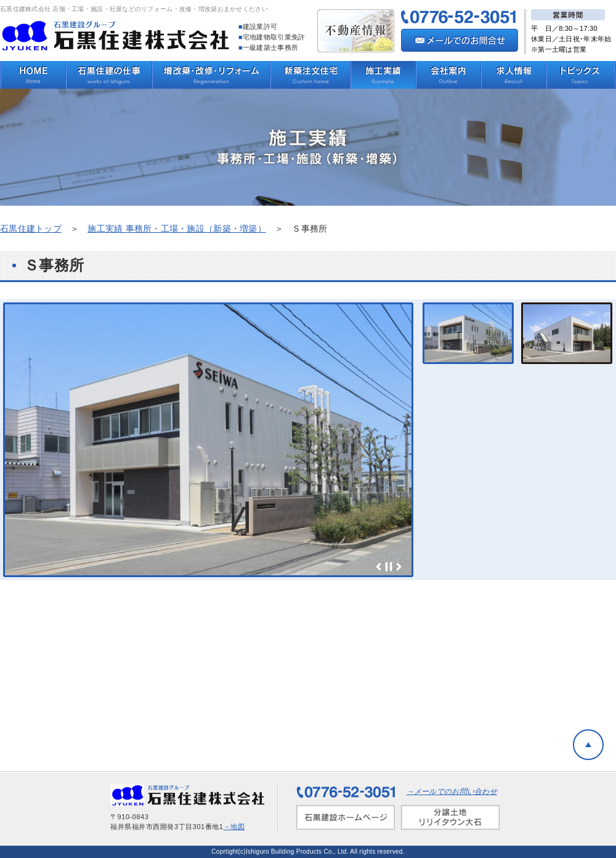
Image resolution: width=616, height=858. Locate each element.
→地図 (234, 827)
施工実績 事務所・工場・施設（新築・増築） (177, 229)
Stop (389, 567)
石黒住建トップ (31, 229)
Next (399, 567)
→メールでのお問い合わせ (452, 791)
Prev (379, 567)
